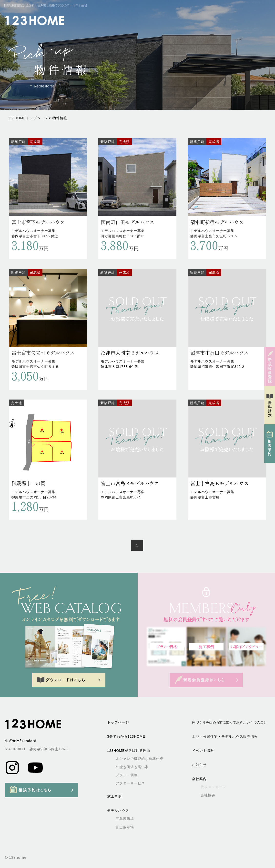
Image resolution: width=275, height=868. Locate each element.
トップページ (118, 722)
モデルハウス (118, 811)
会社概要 (208, 795)
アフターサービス (130, 783)
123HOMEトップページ (28, 118)
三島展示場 (125, 819)
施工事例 (114, 796)
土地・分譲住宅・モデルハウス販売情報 (225, 736)
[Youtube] (35, 774)
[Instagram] (13, 774)
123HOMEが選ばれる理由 (129, 751)
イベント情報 (203, 751)
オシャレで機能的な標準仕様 (139, 759)
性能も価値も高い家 (132, 767)
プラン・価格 (127, 775)
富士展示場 (125, 827)
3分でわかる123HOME (126, 736)
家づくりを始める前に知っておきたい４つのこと (229, 722)
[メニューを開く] (264, 20)
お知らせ (199, 765)
